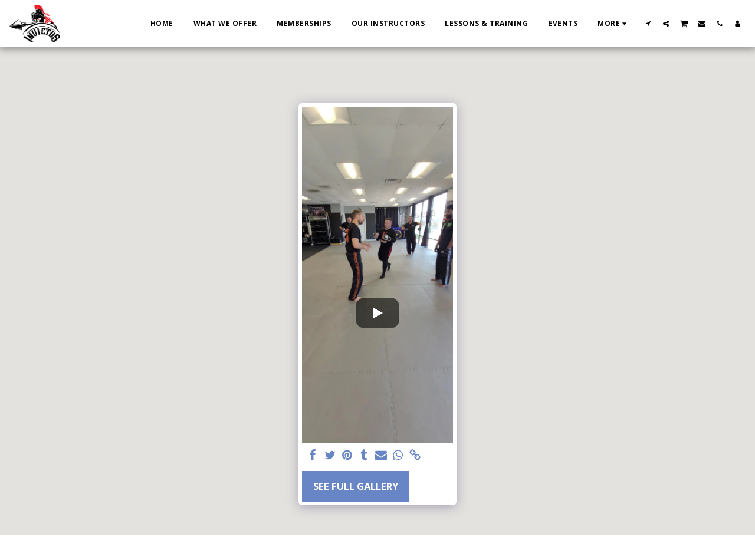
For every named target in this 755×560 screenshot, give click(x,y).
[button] (648, 23)
